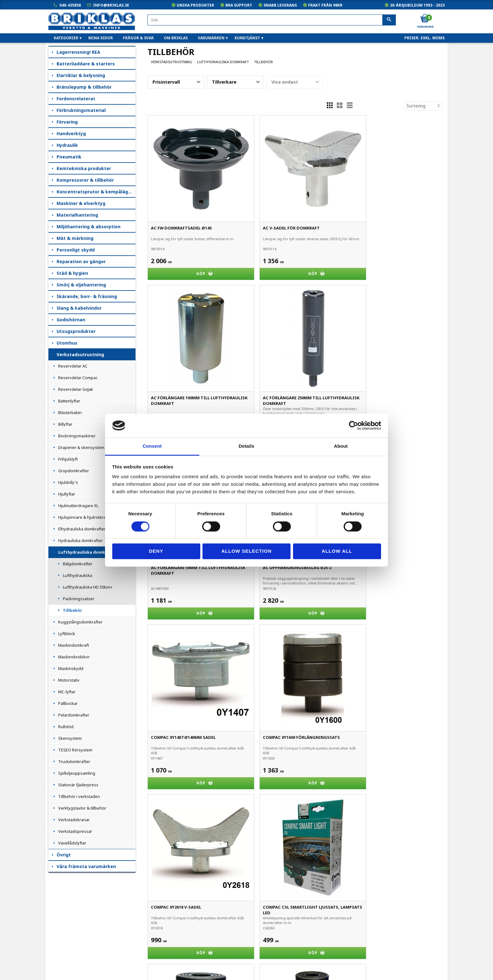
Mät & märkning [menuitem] (75, 238)
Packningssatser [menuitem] (79, 599)
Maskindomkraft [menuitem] (74, 645)
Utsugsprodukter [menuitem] (76, 331)
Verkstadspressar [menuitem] (75, 831)
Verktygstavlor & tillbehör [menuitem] (82, 808)
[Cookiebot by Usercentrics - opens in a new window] (354, 425)
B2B (53, 932)
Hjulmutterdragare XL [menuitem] (78, 506)
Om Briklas (60, 959)
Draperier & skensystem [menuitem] (81, 447)
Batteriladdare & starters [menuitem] (86, 64)
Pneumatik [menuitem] (69, 157)
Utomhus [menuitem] (67, 343)
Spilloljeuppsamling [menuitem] (77, 773)
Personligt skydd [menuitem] (76, 250)
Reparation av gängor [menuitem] (81, 261)
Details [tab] (246, 446)
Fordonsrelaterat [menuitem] (76, 99)
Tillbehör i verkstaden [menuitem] (79, 796)
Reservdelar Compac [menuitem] (78, 378)
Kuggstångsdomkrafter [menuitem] (80, 622)
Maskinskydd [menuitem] (71, 668)
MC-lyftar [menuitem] (67, 692)
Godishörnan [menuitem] (71, 320)
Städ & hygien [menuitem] (72, 273)
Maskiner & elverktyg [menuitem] (81, 203)
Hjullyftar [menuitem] (67, 494)
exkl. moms (433, 38)
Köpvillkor (59, 915)
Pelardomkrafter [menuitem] (74, 715)
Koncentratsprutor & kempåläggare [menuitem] (96, 192)
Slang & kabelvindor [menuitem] (79, 308)
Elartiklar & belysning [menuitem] (81, 75)
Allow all (337, 551)
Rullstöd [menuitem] (66, 727)
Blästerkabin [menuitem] (70, 412)
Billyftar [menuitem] (65, 424)
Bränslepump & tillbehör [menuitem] (84, 87)
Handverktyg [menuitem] (71, 133)
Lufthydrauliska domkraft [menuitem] (86, 552)
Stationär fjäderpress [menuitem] (78, 785)
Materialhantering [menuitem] (77, 215)
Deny (156, 551)
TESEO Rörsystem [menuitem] (75, 750)
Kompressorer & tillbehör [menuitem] (85, 180)
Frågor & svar (63, 950)
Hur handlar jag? (65, 941)
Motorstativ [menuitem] (69, 680)
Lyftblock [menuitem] (67, 634)
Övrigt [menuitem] (64, 855)
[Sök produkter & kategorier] (272, 20)
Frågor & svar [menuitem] (138, 38)
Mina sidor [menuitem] (101, 38)
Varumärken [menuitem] (211, 38)
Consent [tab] (152, 446)
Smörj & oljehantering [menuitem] (81, 285)
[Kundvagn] (425, 19)
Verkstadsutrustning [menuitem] (80, 354)
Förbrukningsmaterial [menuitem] (81, 110)
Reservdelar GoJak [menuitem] (76, 389)
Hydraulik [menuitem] (67, 145)
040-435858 (70, 5)
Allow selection (246, 551)
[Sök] (389, 20)
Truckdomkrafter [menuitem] (74, 761)
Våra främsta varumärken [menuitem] (86, 866)
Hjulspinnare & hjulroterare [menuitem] (84, 517)
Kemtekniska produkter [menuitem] (84, 168)
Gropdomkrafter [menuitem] (74, 471)
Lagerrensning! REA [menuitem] (78, 52)
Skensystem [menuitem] (70, 738)
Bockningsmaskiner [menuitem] (77, 436)
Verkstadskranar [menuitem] (74, 820)
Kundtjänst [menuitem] (247, 38)
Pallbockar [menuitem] (68, 703)
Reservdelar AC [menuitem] (73, 366)
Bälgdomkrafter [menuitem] (78, 564)
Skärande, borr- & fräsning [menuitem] (87, 296)
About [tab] (341, 446)
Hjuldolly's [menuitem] (68, 482)
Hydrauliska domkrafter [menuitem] (80, 540)
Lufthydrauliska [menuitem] (78, 575)
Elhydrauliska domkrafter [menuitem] (82, 529)
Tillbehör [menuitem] (72, 610)
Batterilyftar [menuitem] (69, 401)
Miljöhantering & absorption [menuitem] (89, 227)
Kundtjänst (60, 924)
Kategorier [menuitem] (66, 38)
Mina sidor (59, 906)
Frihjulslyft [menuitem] (68, 459)
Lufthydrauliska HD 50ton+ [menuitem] (88, 587)
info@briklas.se (111, 5)
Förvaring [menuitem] (67, 122)
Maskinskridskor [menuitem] (74, 657)
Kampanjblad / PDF (69, 968)
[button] (176, 82)
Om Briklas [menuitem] (176, 38)
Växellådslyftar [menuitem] (72, 843)
